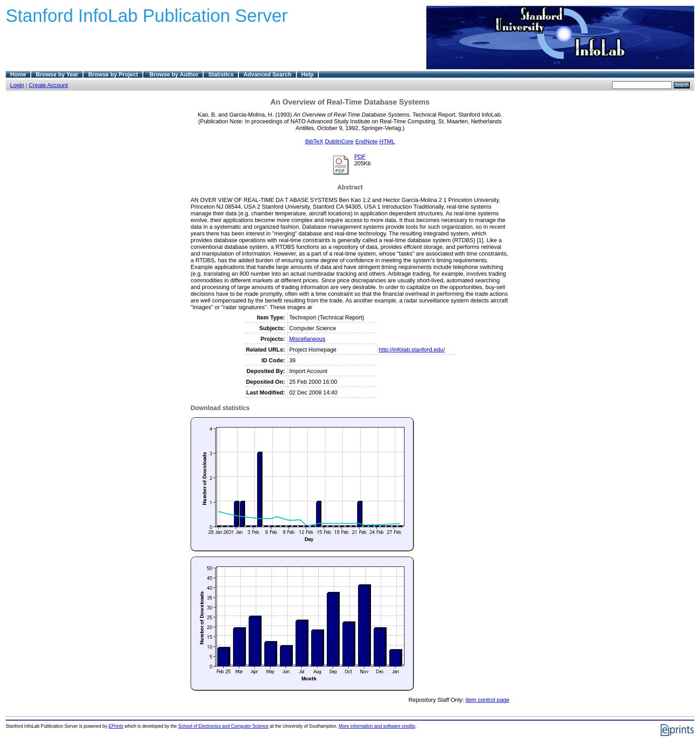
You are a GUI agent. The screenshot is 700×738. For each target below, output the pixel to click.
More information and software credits (377, 726)
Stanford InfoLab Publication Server (147, 16)
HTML (387, 141)
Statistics (221, 74)
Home (18, 74)
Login (17, 85)
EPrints (116, 726)
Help (308, 74)
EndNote (367, 141)
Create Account (49, 85)
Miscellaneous (307, 339)
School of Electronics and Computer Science (223, 726)
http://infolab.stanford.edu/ (412, 350)
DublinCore (339, 141)
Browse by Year (57, 74)
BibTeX (314, 141)
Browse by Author (174, 74)
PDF (360, 157)
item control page (487, 700)
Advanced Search (267, 74)
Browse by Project (113, 74)
